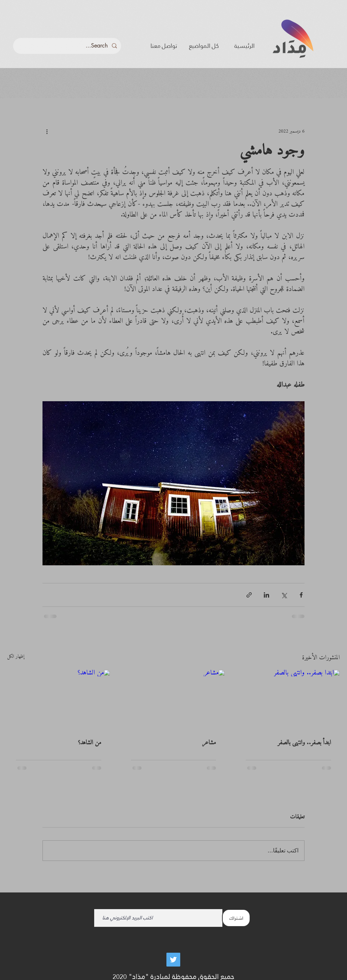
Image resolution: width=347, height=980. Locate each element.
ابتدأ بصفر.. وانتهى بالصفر (304, 743)
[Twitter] (173, 960)
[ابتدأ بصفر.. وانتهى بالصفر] (288, 699)
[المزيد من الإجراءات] (47, 131)
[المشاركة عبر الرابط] (249, 595)
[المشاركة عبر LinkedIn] (266, 595)
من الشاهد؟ (90, 743)
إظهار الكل (16, 657)
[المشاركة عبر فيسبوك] (301, 595)
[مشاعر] (174, 699)
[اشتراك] (236, 918)
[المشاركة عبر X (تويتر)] (284, 595)
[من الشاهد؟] (59, 699)
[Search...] (68, 46)
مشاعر (209, 743)
